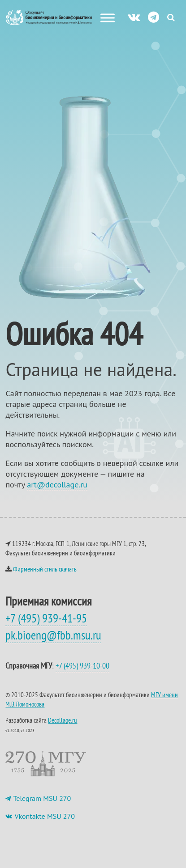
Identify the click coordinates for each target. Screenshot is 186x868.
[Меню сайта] (108, 18)
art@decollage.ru (57, 485)
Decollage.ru (63, 720)
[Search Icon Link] (171, 17)
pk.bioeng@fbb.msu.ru (53, 635)
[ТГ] (154, 17)
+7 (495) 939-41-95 (46, 618)
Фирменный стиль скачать (45, 569)
